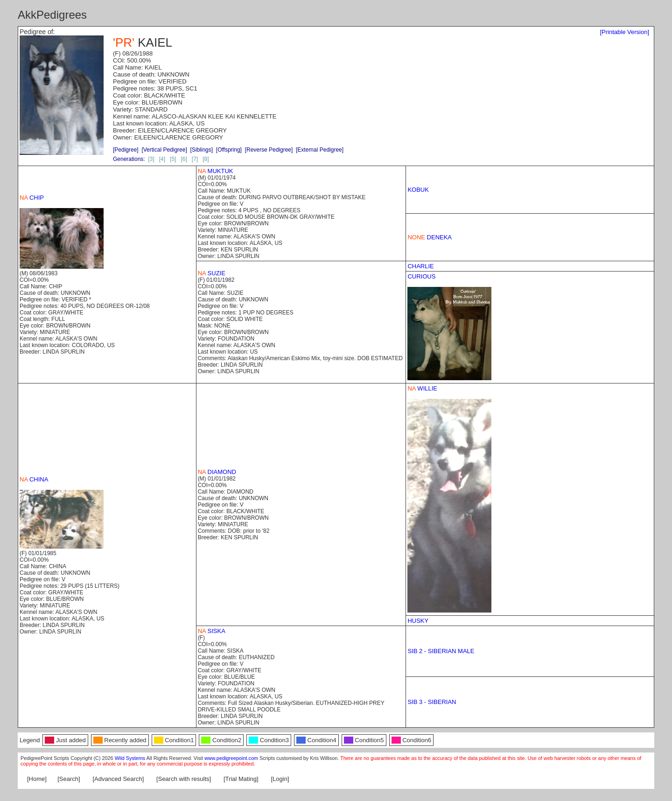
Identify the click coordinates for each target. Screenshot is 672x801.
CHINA (34, 479)
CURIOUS (421, 276)
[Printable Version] (624, 32)
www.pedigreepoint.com (231, 758)
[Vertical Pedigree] (164, 150)
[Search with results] (184, 779)
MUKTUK (216, 171)
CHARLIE (420, 266)
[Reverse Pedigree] (269, 150)
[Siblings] (201, 150)
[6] (184, 159)
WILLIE (422, 388)
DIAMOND (217, 472)
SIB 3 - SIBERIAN (432, 702)
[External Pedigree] (320, 150)
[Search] (69, 779)
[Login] (280, 779)
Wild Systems (130, 758)
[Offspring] (229, 150)
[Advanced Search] (118, 779)
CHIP (32, 198)
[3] (151, 159)
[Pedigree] (126, 150)
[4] (162, 159)
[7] (195, 159)
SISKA (212, 631)
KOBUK (418, 190)
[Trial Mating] (241, 779)
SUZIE (212, 273)
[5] (173, 159)
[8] (206, 159)
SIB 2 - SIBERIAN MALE (441, 651)
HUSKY (418, 621)
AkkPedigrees (52, 15)
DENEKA (430, 237)
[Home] (37, 779)
